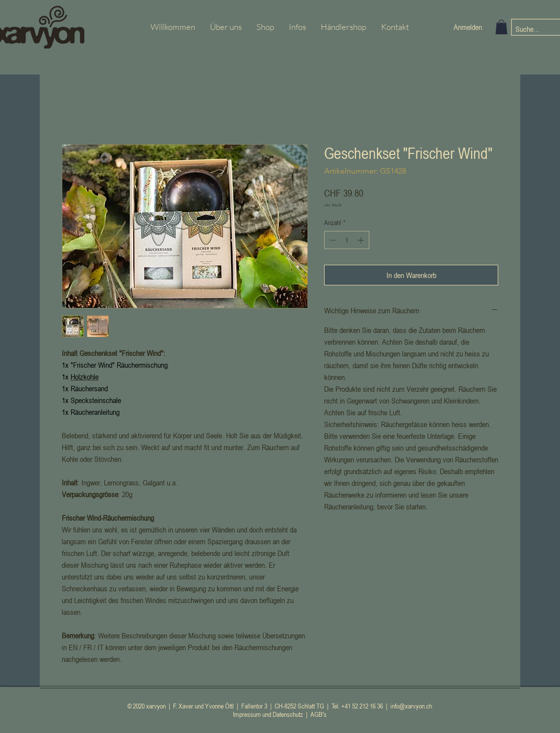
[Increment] (362, 240)
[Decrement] (332, 240)
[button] (501, 27)
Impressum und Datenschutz (268, 714)
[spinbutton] (347, 240)
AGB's (318, 714)
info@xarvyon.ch (411, 706)
